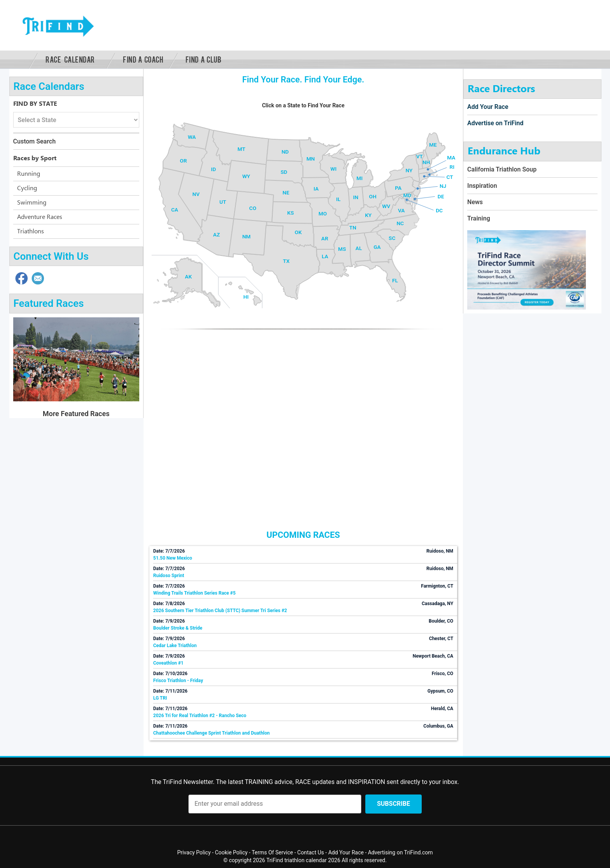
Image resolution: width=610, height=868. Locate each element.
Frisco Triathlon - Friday (178, 681)
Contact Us (311, 852)
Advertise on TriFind (495, 123)
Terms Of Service (272, 852)
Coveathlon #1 (168, 663)
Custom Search (35, 141)
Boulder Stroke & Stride (178, 628)
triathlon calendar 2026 (312, 860)
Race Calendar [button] (70, 59)
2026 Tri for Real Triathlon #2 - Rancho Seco (200, 716)
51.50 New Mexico (173, 558)
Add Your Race (488, 107)
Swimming (32, 203)
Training (479, 218)
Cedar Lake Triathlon (175, 646)
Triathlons (31, 231)
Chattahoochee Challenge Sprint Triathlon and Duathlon (212, 733)
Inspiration (482, 186)
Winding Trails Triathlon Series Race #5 (195, 593)
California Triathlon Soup (502, 169)
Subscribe (394, 804)
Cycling (27, 188)
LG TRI (160, 698)
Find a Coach (143, 59)
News (475, 202)
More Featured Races (76, 414)
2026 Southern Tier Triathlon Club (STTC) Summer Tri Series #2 (220, 611)
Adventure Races (40, 217)
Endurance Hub (504, 151)
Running (29, 174)
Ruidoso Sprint (169, 576)
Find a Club (204, 59)
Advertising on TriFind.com (401, 852)
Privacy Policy (194, 852)
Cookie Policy (231, 852)
